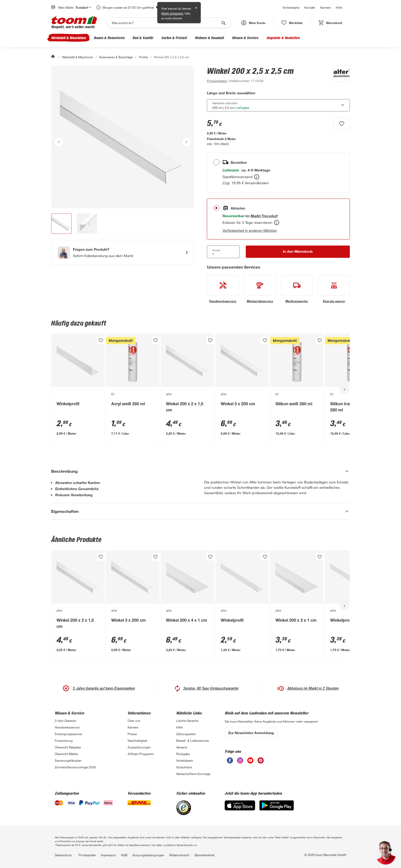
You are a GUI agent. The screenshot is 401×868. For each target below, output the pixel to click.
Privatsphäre (87, 855)
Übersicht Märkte (66, 754)
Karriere (325, 7)
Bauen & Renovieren (109, 38)
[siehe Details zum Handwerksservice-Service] (223, 289)
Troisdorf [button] (83, 7)
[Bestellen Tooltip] (257, 177)
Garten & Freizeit (174, 38)
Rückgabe (183, 754)
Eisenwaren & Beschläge (116, 57)
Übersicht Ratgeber (68, 747)
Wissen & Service (245, 38)
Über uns (134, 721)
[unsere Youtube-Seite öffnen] (250, 762)
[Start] (53, 57)
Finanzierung (64, 740)
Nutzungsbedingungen (148, 855)
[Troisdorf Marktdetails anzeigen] (264, 216)
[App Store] (240, 809)
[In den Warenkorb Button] (298, 252)
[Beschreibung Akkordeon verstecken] (201, 471)
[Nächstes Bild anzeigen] (186, 142)
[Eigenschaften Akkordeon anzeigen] (201, 511)
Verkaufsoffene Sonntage (193, 774)
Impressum (108, 855)
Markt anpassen (172, 14)
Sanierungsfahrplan (68, 760)
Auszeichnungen (139, 747)
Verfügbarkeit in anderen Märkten (250, 230)
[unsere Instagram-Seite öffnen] (240, 762)
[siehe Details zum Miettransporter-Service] (297, 289)
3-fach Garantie (65, 721)
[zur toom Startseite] (74, 23)
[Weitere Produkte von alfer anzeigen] (339, 75)
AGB (124, 855)
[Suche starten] (223, 23)
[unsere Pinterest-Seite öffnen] (261, 762)
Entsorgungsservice (68, 734)
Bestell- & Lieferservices (193, 740)
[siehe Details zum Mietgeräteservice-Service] (260, 289)
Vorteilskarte (291, 7)
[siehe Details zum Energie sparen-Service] (334, 289)
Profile (143, 57)
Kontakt (310, 7)
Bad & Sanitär (143, 38)
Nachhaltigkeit (137, 740)
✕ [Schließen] (196, 8)
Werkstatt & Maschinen (68, 38)
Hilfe (339, 7)
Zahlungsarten (186, 734)
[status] (292, 23)
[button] (253, 23)
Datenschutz (63, 855)
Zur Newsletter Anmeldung (251, 733)
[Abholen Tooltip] (277, 223)
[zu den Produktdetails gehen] (217, 81)
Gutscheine (184, 767)
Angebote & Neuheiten (283, 38)
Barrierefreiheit (205, 855)
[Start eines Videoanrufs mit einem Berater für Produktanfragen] (123, 252)
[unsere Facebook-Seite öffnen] (230, 762)
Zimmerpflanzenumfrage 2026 (75, 767)
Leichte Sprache (187, 721)
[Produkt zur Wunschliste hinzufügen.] (342, 124)
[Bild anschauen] (123, 137)
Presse (132, 734)
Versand (182, 747)
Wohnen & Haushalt (209, 38)
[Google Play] (277, 809)
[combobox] (278, 105)
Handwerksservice (67, 727)
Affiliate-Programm (141, 754)
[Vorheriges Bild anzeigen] (59, 142)
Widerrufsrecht (179, 855)
